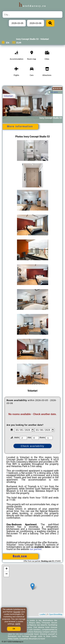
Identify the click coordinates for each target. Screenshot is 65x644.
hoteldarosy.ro (32, 6)
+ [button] (6, 569)
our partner (36, 549)
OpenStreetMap (56, 614)
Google (17, 612)
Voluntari (8, 96)
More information (20, 126)
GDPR (18, 624)
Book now (20, 556)
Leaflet (43, 614)
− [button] (6, 574)
